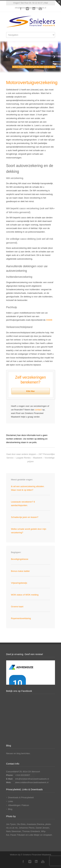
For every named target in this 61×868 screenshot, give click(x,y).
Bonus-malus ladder (20, 571)
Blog (10, 809)
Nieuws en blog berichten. (18, 753)
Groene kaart (17, 607)
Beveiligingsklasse (20, 559)
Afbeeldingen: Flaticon (19, 805)
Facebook (21, 9)
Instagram (27, 9)
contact (38, 410)
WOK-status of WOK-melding (25, 595)
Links (11, 801)
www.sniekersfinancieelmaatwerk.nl (32, 782)
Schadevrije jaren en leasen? (25, 517)
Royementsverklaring (21, 618)
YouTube (40, 9)
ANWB (49, 320)
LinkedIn (34, 9)
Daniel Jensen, (43, 828)
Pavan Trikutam (18, 835)
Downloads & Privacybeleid (21, 797)
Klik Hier (30, 391)
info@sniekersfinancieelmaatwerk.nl (32, 779)
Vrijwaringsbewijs (19, 583)
